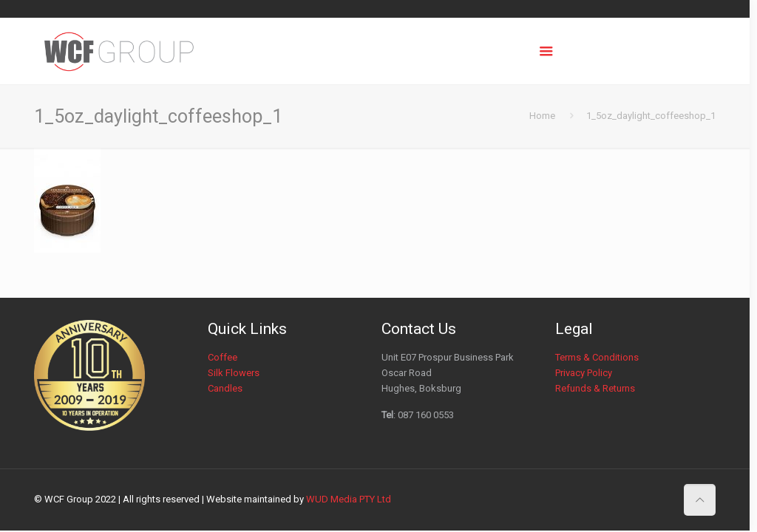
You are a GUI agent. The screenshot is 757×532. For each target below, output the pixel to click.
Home (542, 116)
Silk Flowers (234, 373)
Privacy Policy (584, 373)
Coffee (223, 357)
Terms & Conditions (597, 357)
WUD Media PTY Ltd (349, 499)
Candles (225, 388)
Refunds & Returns (595, 388)
